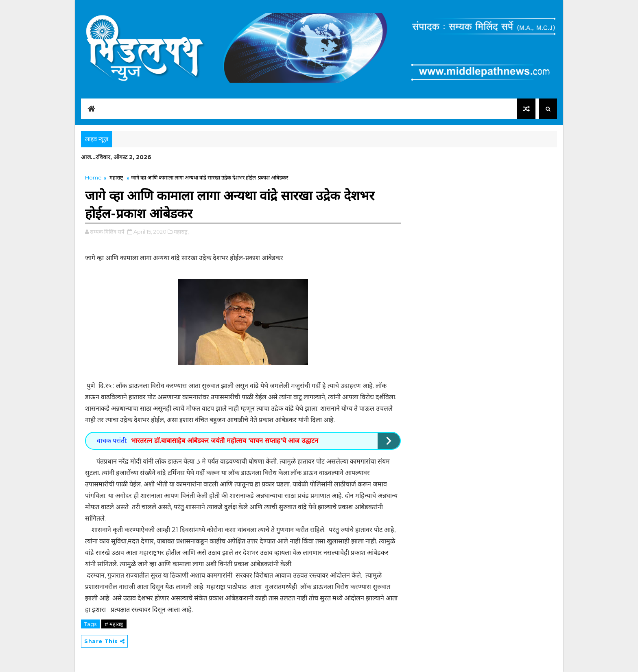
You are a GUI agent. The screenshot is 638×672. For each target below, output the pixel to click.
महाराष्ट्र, (181, 232)
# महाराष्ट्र (114, 624)
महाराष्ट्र (116, 177)
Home (93, 177)
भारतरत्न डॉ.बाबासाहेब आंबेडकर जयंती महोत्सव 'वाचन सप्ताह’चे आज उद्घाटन (225, 441)
